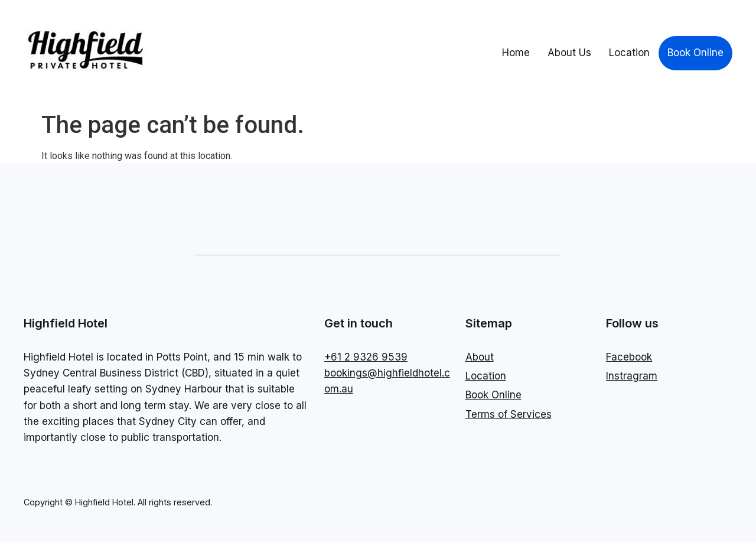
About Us (569, 53)
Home (516, 53)
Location (629, 53)
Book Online (695, 53)
